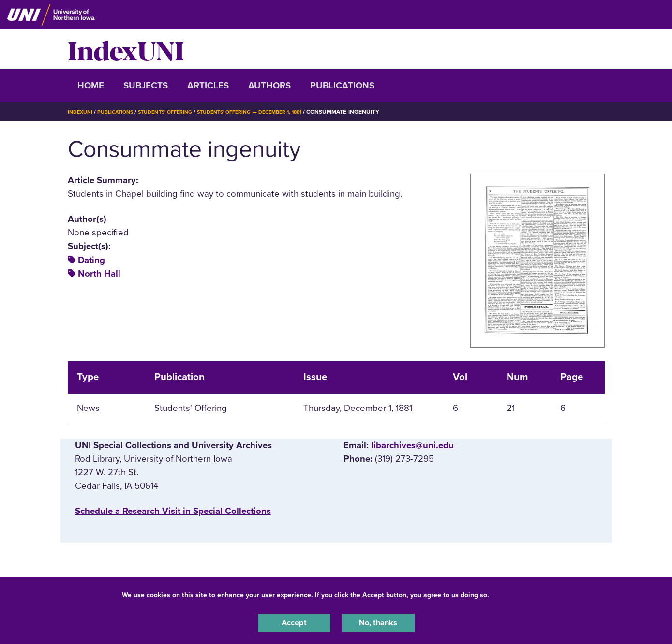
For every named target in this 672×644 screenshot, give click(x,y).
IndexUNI (126, 49)
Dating (91, 260)
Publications (342, 86)
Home (91, 86)
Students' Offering (176, 112)
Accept (294, 622)
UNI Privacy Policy (522, 593)
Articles (208, 86)
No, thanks (378, 622)
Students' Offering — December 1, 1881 (271, 112)
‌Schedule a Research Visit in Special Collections (173, 511)
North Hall (99, 274)
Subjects (146, 86)
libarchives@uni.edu (412, 445)
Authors (269, 86)
